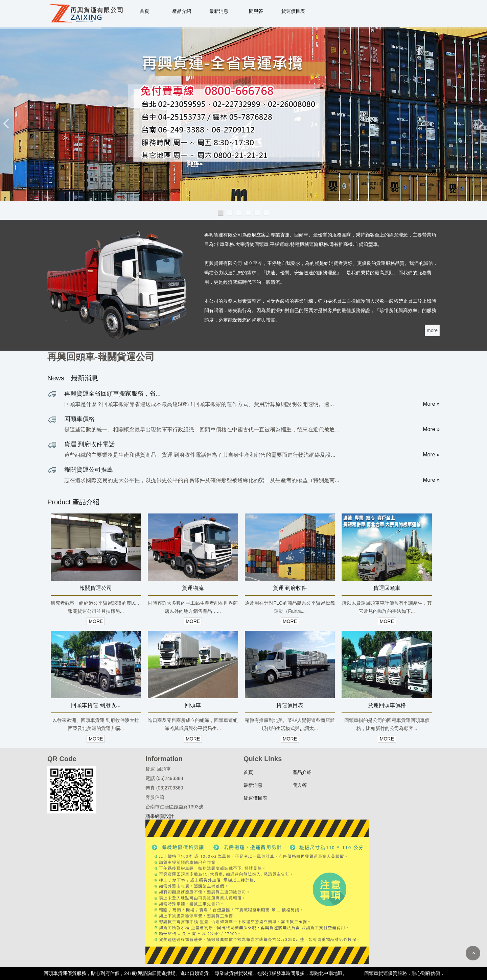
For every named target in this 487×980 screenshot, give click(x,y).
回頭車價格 (79, 419)
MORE (96, 621)
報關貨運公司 (96, 588)
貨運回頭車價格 (387, 705)
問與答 (256, 11)
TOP (473, 953)
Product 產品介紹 (73, 502)
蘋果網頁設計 (160, 816)
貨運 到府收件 (290, 588)
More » (431, 404)
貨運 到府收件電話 (89, 444)
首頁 (144, 11)
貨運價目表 (293, 11)
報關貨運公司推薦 (89, 470)
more (432, 330)
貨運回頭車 (387, 588)
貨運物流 (193, 588)
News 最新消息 (73, 378)
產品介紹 (182, 11)
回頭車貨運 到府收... (96, 705)
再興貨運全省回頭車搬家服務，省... (112, 394)
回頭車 (193, 705)
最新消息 (219, 11)
